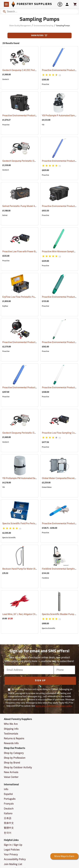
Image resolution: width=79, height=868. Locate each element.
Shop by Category (14, 753)
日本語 (8, 818)
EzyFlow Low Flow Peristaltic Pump (24, 297)
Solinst (5, 215)
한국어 (8, 833)
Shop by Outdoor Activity (18, 767)
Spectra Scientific (9, 538)
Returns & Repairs (14, 739)
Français (9, 804)
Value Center (11, 777)
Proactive (45, 84)
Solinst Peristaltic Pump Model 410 (24, 206)
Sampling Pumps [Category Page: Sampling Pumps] (39, 20)
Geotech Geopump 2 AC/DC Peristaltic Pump (29, 70)
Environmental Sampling (43, 26)
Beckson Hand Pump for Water (21, 569)
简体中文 (9, 823)
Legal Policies (12, 850)
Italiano (8, 813)
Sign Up (40, 681)
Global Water (47, 487)
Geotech (6, 79)
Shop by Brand (12, 763)
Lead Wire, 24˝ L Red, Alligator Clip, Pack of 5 (29, 614)
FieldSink (45, 578)
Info (6, 789)
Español (8, 794)
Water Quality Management (20, 26)
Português (10, 799)
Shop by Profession (15, 758)
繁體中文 (9, 828)
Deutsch (9, 809)
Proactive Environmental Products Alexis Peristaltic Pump (35, 116)
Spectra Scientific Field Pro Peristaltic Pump (28, 524)
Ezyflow (5, 306)
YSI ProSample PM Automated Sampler (26, 478)
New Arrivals (11, 772)
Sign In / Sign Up (13, 845)
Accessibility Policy (15, 859)
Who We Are (11, 724)
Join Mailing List (13, 864)
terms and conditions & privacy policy (54, 706)
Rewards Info (11, 743)
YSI (43, 125)
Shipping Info (11, 729)
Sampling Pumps (63, 26)
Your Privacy (11, 855)
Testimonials (11, 734)
